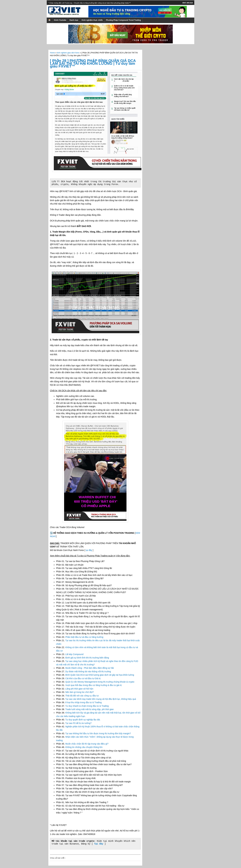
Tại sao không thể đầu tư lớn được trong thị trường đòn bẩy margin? (98, 733)
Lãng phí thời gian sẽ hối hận (79, 689)
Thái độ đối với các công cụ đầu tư (82, 696)
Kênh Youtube (60, 20)
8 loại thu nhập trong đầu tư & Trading (83, 702)
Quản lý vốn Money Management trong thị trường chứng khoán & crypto (100, 682)
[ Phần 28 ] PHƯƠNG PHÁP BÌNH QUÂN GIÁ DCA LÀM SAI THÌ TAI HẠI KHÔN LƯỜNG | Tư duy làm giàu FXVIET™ (93, 63)
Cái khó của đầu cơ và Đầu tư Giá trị (83, 678)
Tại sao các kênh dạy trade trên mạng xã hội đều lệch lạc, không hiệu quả (101, 699)
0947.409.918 (188, 3)
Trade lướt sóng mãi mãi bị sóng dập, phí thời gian (90, 709)
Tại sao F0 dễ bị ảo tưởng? (78, 723)
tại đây (89, 550)
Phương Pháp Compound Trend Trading (123, 20)
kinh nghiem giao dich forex (68, 53)
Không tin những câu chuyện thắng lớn (84, 747)
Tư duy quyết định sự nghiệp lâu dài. (83, 720)
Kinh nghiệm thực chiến (92, 20)
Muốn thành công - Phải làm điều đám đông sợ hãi (90, 668)
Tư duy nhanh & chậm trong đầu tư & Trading (87, 706)
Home (52, 53)
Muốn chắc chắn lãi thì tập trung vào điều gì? (87, 744)
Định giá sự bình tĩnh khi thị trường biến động (87, 658)
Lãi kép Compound (74, 654)
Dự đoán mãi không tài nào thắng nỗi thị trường (88, 671)
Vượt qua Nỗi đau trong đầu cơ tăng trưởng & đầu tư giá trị (94, 685)
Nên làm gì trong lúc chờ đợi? (80, 692)
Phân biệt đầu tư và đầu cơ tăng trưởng (84, 637)
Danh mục (74, 20)
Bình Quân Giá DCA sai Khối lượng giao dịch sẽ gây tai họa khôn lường (100, 675)
